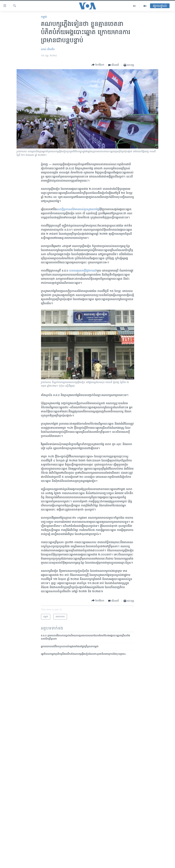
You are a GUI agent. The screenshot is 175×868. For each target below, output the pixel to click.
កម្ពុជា (44, 17)
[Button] (98, 65)
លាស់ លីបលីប (48, 49)
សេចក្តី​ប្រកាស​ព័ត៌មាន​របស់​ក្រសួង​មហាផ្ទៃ (78, 210)
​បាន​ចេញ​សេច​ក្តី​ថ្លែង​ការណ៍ (83, 271)
